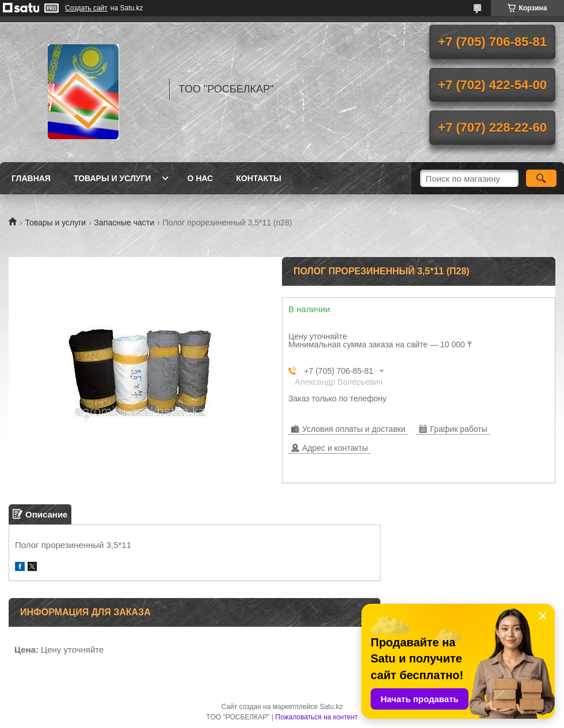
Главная (31, 178)
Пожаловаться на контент (316, 717)
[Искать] (541, 178)
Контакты (258, 178)
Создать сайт (86, 8)
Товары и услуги (113, 178)
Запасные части (124, 223)
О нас (200, 178)
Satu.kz (331, 707)
